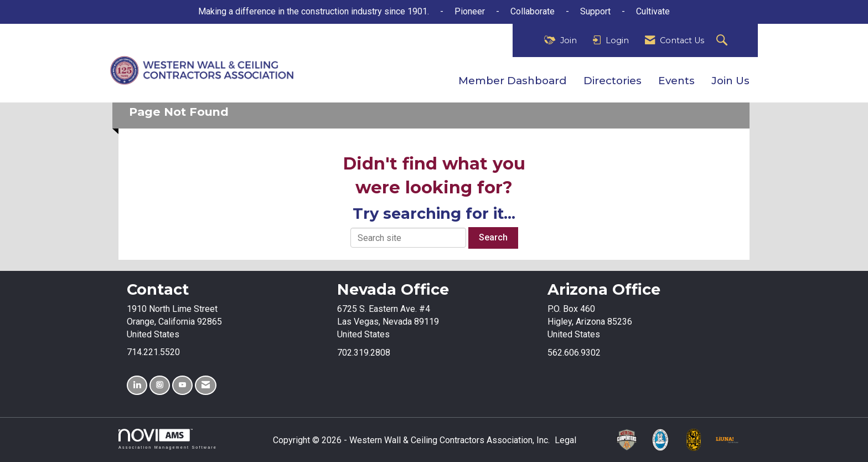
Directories (613, 81)
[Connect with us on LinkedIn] (137, 385)
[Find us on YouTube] (182, 385)
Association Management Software (168, 439)
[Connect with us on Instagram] (160, 385)
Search (493, 237)
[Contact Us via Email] (206, 385)
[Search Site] (723, 41)
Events (676, 81)
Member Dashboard (513, 81)
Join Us (730, 81)
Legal (565, 440)
